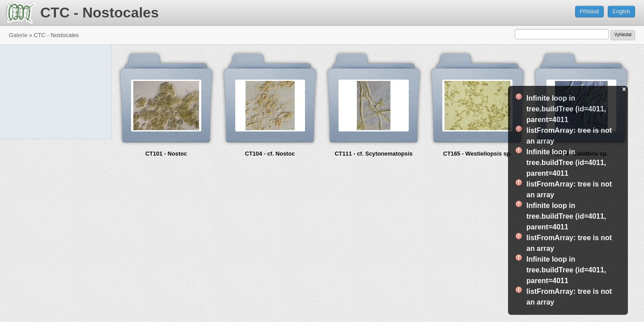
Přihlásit (590, 12)
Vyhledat (623, 35)
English (621, 12)
